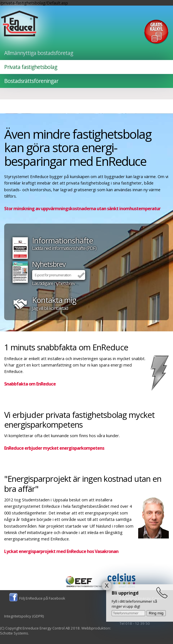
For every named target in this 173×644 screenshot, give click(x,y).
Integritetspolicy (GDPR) (24, 616)
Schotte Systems (14, 633)
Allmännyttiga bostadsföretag (39, 53)
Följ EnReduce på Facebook (42, 598)
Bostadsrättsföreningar (31, 81)
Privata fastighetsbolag (31, 67)
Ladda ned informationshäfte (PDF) (64, 248)
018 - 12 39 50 (138, 623)
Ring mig (156, 613)
